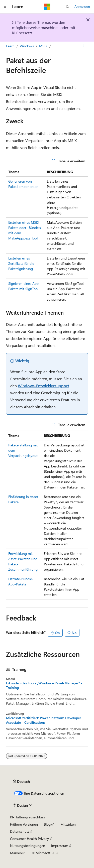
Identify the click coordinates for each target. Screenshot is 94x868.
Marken (16, 853)
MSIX (43, 46)
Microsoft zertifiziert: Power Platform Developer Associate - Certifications (43, 720)
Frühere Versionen (24, 824)
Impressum (60, 846)
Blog (47, 824)
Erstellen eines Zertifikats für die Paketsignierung (21, 263)
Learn (10, 46)
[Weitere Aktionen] (84, 46)
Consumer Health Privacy (29, 839)
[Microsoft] (47, 7)
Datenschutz (20, 831)
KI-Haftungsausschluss (27, 817)
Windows (27, 46)
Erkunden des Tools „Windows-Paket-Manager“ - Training (44, 685)
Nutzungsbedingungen (28, 846)
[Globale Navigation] (5, 7)
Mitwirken (68, 824)
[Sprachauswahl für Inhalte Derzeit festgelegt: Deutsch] (21, 782)
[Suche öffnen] (67, 7)
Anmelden (82, 6)
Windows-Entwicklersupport (43, 386)
